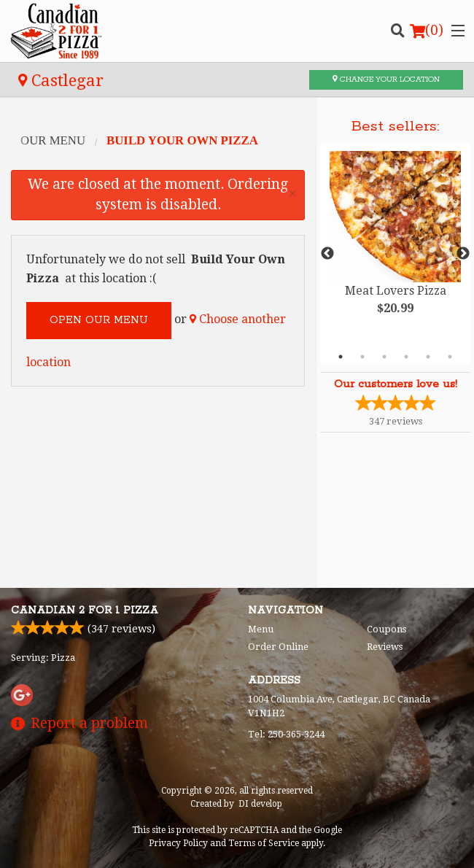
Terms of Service (264, 843)
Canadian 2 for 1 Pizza (85, 611)
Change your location (386, 80)
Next (463, 254)
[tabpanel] (395, 245)
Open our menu (99, 320)
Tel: (286, 734)
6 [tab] (450, 357)
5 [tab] (428, 357)
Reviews (385, 647)
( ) (427, 31)
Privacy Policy (178, 843)
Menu (261, 629)
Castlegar (61, 80)
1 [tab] (341, 357)
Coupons (386, 629)
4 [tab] (406, 357)
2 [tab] (362, 357)
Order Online (278, 647)
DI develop (260, 804)
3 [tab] (384, 357)
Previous (327, 254)
